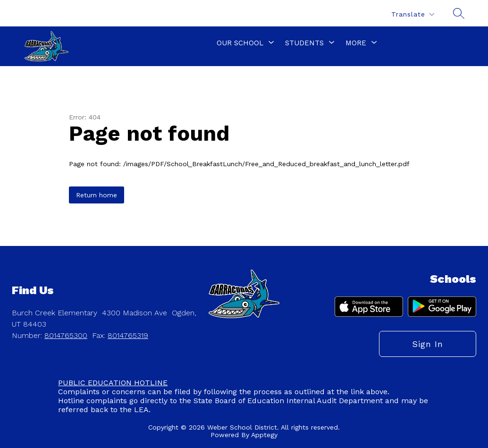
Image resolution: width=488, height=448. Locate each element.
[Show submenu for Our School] (240, 43)
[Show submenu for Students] (304, 43)
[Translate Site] (412, 14)
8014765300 (66, 335)
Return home (97, 195)
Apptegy (264, 435)
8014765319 (128, 335)
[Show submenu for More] (356, 43)
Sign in (428, 344)
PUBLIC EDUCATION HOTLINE (113, 383)
